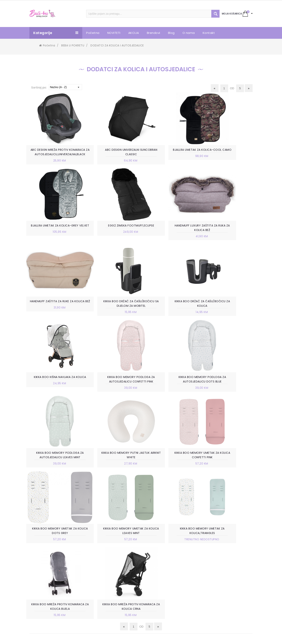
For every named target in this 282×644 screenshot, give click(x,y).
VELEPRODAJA (104, 573)
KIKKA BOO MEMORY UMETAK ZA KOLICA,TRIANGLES (112, 468)
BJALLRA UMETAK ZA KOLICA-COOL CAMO (170, 152)
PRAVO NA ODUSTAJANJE (169, 596)
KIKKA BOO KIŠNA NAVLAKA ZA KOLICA (112, 315)
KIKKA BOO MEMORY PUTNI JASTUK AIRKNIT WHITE (112, 391)
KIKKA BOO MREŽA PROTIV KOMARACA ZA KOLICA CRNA (228, 468)
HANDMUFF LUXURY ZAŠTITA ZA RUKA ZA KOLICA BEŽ (112, 234)
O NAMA (100, 555)
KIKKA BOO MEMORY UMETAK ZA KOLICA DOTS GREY (228, 391)
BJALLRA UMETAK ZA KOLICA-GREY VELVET (228, 152)
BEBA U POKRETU (73, 45)
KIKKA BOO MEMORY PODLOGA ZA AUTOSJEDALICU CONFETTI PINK (170, 315)
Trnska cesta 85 (49, 561)
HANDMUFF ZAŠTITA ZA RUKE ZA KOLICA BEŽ (170, 234)
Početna (47, 45)
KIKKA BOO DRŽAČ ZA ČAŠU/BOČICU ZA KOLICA (54, 315)
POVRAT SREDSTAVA (166, 602)
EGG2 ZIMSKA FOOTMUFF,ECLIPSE (54, 231)
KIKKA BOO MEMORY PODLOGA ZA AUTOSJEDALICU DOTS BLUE (228, 315)
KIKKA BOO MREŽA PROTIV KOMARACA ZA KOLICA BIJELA (170, 468)
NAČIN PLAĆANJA (164, 567)
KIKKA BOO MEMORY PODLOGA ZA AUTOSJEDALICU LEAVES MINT (54, 391)
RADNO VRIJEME (106, 567)
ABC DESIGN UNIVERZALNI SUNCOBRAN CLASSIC (112, 152)
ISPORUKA (159, 578)
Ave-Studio (174, 638)
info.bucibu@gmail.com (55, 577)
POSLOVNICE (103, 561)
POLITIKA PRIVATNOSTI (167, 573)
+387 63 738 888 (49, 571)
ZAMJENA (158, 584)
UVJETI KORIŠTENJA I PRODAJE (173, 555)
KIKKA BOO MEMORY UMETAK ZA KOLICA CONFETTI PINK (170, 391)
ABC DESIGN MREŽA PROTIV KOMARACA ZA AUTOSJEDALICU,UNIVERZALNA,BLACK (54, 155)
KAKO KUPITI (160, 561)
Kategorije (56, 33)
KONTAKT (101, 578)
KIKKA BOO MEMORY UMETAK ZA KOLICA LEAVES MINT (54, 468)
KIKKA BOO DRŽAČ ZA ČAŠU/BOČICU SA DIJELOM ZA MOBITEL (229, 236)
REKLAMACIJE (161, 590)
